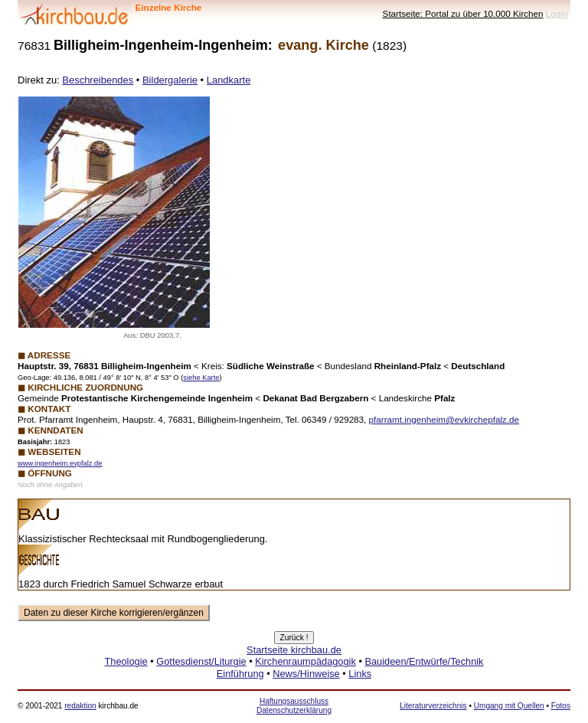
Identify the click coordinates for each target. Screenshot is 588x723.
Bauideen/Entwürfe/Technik (424, 661)
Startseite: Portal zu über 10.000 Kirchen (463, 13)
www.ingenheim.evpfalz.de (60, 463)
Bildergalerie (170, 80)
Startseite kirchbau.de (294, 650)
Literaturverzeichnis (433, 706)
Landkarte (229, 80)
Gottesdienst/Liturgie (201, 661)
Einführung (240, 674)
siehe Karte (201, 378)
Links (360, 674)
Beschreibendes (98, 80)
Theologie (126, 661)
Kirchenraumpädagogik (305, 661)
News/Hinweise (306, 674)
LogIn (557, 13)
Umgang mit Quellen (509, 706)
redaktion (80, 706)
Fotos (561, 706)
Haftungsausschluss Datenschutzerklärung (294, 706)
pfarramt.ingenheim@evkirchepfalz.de (444, 419)
